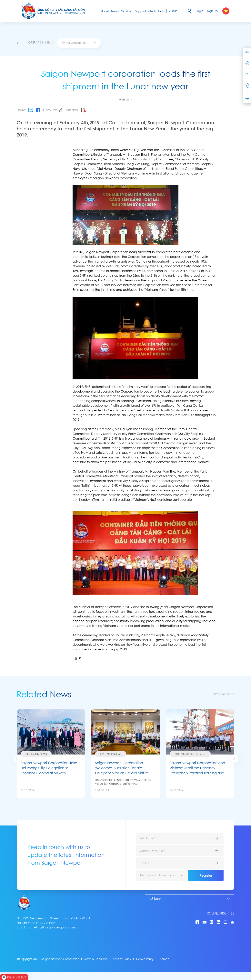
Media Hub (156, 11)
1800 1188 (227, 913)
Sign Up (212, 11)
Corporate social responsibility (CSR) (193, 754)
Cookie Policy (145, 959)
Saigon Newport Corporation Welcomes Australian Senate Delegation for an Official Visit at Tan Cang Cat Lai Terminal (125, 768)
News (115, 11)
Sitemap (164, 959)
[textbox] (79, 43)
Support (140, 11)
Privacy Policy (122, 959)
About (105, 11)
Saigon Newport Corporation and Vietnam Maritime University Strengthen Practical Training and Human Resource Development (197, 768)
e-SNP (173, 11)
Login (200, 11)
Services (127, 11)
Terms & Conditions (96, 959)
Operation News (36, 754)
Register (206, 875)
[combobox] (79, 43)
